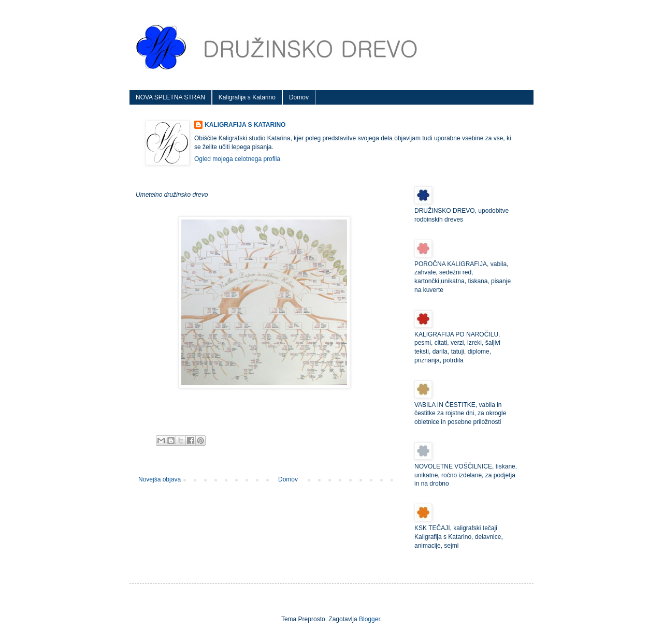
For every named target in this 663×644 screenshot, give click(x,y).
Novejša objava (160, 479)
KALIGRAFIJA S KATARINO (245, 125)
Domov (299, 97)
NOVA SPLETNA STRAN (170, 97)
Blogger (370, 619)
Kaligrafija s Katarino (247, 97)
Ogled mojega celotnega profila (237, 159)
